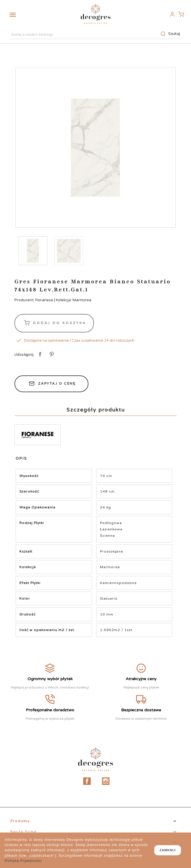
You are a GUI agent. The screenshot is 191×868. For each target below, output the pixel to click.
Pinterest (51, 355)
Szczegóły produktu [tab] (96, 410)
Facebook (87, 781)
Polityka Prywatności (23, 861)
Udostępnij (39, 355)
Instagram (106, 781)
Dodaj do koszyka (54, 323)
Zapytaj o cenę (51, 384)
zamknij (168, 850)
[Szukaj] (95, 34)
